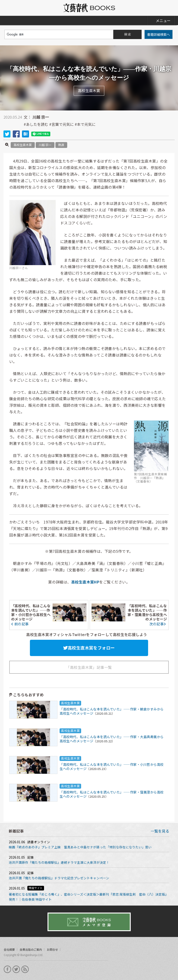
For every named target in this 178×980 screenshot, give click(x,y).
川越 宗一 (45, 145)
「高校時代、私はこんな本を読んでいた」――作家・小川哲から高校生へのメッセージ (31, 612)
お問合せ (52, 950)
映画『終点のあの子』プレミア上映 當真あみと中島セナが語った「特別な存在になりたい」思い (80, 847)
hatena (25, 134)
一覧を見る (160, 831)
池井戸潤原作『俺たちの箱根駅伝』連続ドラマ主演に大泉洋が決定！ (59, 862)
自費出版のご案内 (31, 950)
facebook (16, 134)
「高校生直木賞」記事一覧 (89, 667)
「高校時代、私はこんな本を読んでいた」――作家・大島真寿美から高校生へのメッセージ (111, 739)
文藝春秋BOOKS (89, 8)
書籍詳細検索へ (159, 34)
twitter (7, 134)
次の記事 (158, 624)
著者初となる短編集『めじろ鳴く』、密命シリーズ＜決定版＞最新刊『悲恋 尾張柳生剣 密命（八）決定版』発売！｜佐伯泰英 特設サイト (89, 897)
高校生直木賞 (23, 145)
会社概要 (9, 950)
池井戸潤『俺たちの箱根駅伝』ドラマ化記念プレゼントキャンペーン (59, 878)
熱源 (61, 145)
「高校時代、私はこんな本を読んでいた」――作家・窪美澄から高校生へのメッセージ (147, 612)
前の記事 (20, 624)
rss (25, 969)
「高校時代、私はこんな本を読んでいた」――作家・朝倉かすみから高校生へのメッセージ (111, 711)
